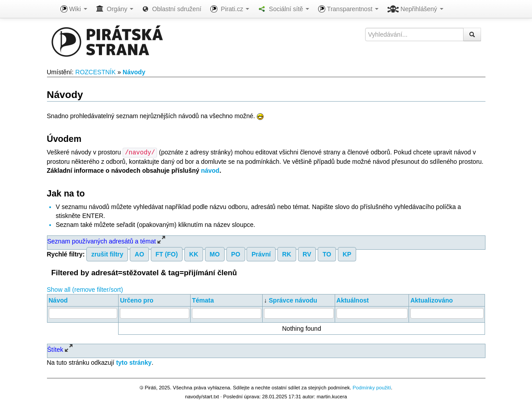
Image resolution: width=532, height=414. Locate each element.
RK (287, 254)
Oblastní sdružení (172, 9)
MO (215, 254)
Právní (261, 254)
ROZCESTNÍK (95, 72)
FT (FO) (167, 254)
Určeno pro (137, 300)
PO (236, 254)
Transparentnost (348, 9)
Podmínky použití (372, 387)
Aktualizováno (432, 300)
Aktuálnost (353, 300)
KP (347, 254)
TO (327, 254)
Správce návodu (293, 300)
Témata (203, 300)
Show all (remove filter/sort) (85, 289)
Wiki (74, 9)
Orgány (115, 9)
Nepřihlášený (415, 9)
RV (307, 254)
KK (194, 254)
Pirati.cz (230, 9)
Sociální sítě (284, 9)
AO (139, 254)
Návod (58, 300)
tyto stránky (134, 362)
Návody (134, 72)
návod (210, 170)
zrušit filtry (107, 254)
